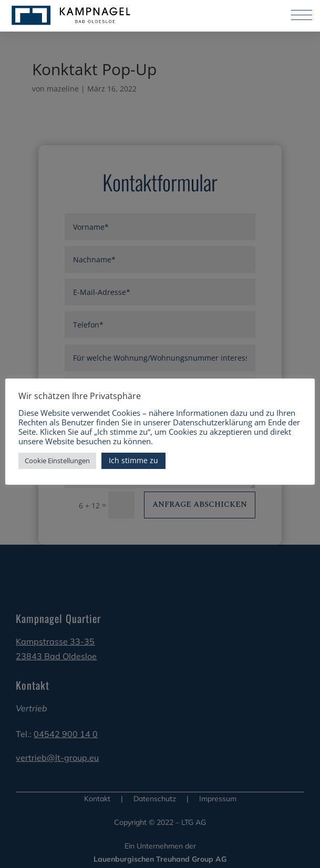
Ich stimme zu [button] (133, 460)
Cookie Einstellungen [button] (57, 461)
